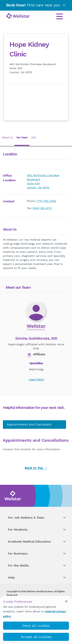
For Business (37, 554)
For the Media (37, 566)
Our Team (22, 137)
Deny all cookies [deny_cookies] (36, 626)
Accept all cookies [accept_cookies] (36, 637)
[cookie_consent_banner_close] (66, 601)
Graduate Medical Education (37, 542)
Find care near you (36, 5)
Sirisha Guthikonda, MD (36, 338)
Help (37, 578)
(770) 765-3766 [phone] (46, 201)
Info (34, 137)
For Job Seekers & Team (37, 518)
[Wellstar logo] (18, 16)
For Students (37, 530)
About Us (7, 137)
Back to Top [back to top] (36, 468)
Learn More (36, 379)
